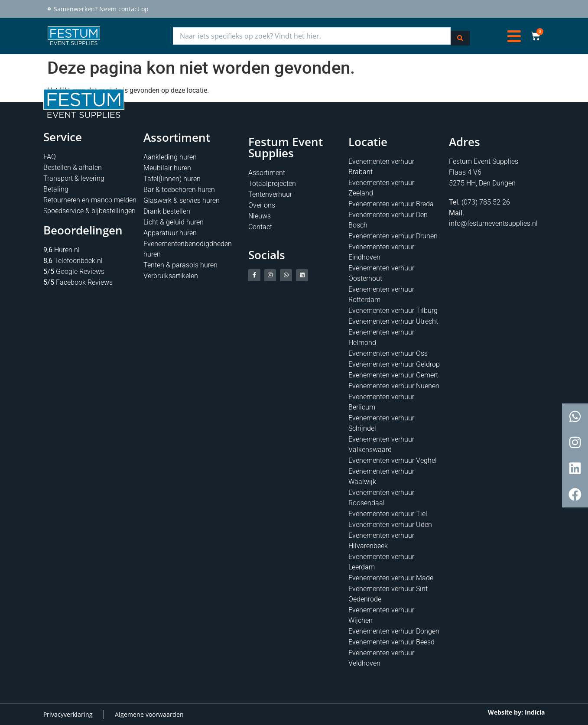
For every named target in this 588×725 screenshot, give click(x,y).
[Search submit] (460, 35)
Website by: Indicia (516, 712)
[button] (514, 36)
